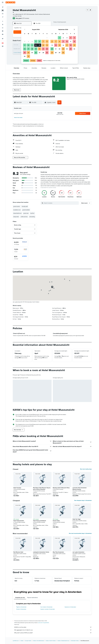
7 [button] (43, 41)
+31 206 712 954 (17, 16)
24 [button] (28, 53)
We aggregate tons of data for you (53, 630)
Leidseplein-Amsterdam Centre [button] (41, 552)
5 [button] (36, 41)
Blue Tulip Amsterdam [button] (58, 552)
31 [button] (28, 56)
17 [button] (28, 49)
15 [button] (47, 45)
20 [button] (40, 49)
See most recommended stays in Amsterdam (80, 533)
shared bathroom (17, 213)
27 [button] (40, 53)
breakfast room (17, 210)
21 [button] (43, 49)
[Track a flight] (3, 28)
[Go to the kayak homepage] (10, 2)
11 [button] (32, 45)
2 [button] (25, 41)
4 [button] (32, 41)
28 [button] (43, 53)
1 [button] (47, 38)
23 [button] (25, 53)
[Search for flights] (3, 7)
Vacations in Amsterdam (70, 607)
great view (26, 213)
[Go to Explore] (3, 25)
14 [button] (43, 45)
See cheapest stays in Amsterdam (83, 500)
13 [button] (40, 45)
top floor (32, 213)
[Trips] (3, 39)
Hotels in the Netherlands (38, 641)
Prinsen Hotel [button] (56, 521)
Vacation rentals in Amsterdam (48, 609)
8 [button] (47, 41)
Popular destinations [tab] (32, 598)
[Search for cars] (3, 14)
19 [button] (36, 49)
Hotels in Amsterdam (21, 609)
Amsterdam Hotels (75, 641)
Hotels (22, 641)
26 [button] (36, 53)
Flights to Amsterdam (21, 607)
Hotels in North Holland (51, 641)
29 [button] (47, 53)
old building (32, 217)
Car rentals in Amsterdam (46, 607)
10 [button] (28, 45)
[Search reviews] (61, 203)
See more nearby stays (86, 469)
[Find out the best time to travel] (3, 31)
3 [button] (28, 41)
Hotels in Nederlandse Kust (63, 641)
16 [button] (25, 49)
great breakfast (26, 210)
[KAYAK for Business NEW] (3, 34)
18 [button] (32, 49)
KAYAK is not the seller (53, 627)
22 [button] (47, 49)
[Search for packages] (3, 17)
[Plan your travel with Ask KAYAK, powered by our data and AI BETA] (3, 21)
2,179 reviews (26, 18)
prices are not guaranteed (44, 623)
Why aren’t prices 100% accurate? (53, 633)
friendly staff (25, 206)
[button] (3, 2)
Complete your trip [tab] (20, 598)
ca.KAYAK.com (16, 641)
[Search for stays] (3, 10)
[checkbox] (20, 243)
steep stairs (16, 217)
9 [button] (25, 45)
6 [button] (40, 41)
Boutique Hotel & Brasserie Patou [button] (61, 488)
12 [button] (36, 45)
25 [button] (32, 53)
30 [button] (25, 56)
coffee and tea (24, 217)
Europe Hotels (28, 641)
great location (17, 206)
